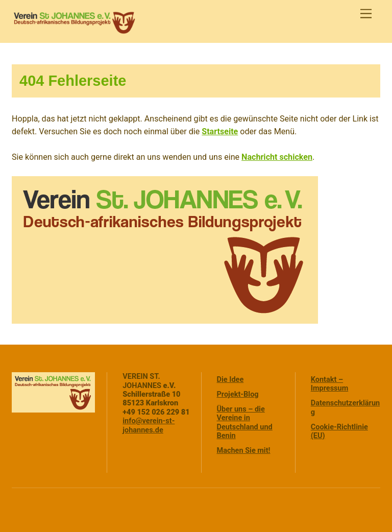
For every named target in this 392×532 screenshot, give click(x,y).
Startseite (220, 131)
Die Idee (230, 380)
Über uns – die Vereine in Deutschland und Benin (245, 422)
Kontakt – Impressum (329, 384)
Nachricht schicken (277, 157)
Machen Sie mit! (244, 451)
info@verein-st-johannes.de (149, 425)
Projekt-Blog (238, 394)
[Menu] (366, 14)
